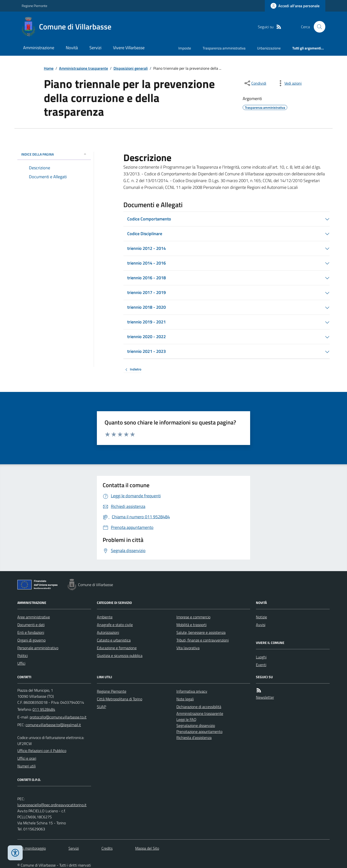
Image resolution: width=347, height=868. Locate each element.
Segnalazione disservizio (196, 725)
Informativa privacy (192, 691)
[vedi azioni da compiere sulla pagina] (289, 83)
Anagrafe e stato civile (115, 625)
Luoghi (261, 657)
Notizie (261, 617)
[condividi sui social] (255, 83)
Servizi (95, 48)
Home (49, 68)
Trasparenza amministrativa (224, 48)
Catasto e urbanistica (114, 640)
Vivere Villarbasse (129, 48)
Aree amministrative (34, 617)
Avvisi (261, 625)
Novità (72, 48)
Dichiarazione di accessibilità (199, 707)
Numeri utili (27, 766)
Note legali (185, 699)
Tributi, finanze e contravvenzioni (203, 640)
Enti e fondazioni (31, 632)
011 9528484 (44, 709)
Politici (23, 656)
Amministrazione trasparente (83, 68)
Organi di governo (31, 640)
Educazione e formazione (117, 648)
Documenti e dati (31, 625)
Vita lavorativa (188, 648)
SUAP (101, 707)
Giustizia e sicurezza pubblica (120, 656)
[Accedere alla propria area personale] (295, 6)
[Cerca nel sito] (318, 27)
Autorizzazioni (108, 632)
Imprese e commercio (193, 617)
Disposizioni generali (131, 68)
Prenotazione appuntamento (199, 731)
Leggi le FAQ (186, 719)
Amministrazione (39, 48)
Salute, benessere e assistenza (201, 632)
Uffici (21, 663)
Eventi (261, 665)
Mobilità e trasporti (191, 625)
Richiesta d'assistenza (194, 738)
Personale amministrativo (38, 648)
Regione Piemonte (34, 6)
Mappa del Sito (147, 848)
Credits (107, 848)
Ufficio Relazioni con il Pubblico (42, 751)
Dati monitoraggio (32, 848)
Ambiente (105, 617)
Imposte (185, 48)
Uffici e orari (27, 758)
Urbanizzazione (269, 48)
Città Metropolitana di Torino (120, 699)
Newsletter (265, 697)
